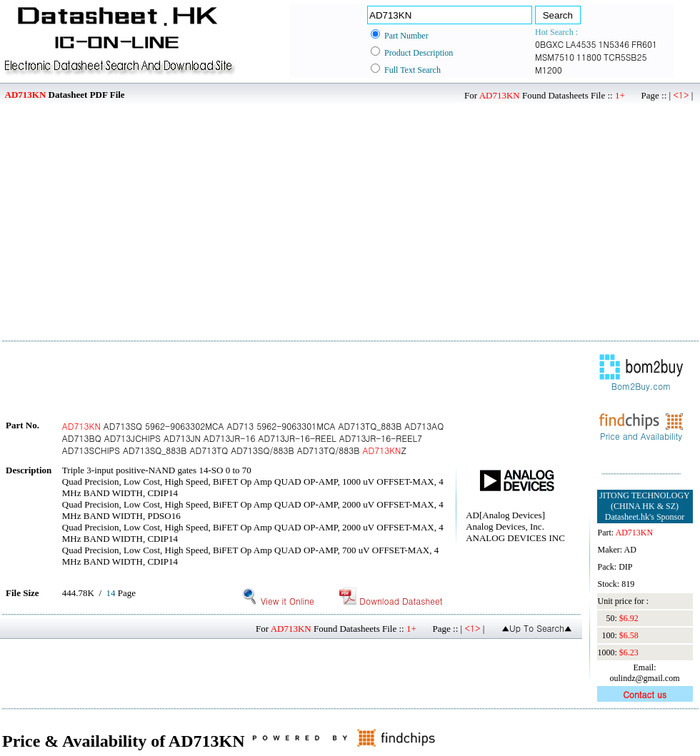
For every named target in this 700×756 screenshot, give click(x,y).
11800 (589, 57)
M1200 (549, 70)
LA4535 (581, 44)
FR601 (644, 44)
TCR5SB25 (625, 57)
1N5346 (614, 44)
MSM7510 (555, 57)
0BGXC (549, 44)
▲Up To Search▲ (537, 628)
